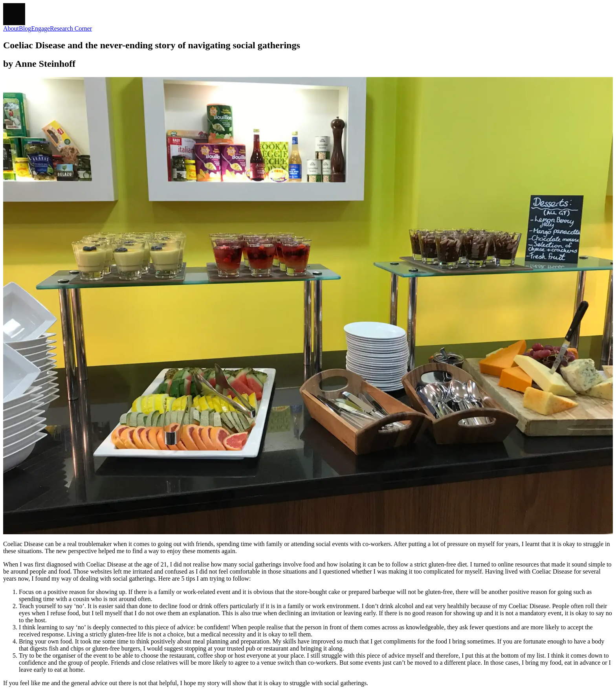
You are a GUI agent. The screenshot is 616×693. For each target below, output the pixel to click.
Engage (40, 28)
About (11, 28)
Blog (25, 28)
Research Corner (71, 28)
